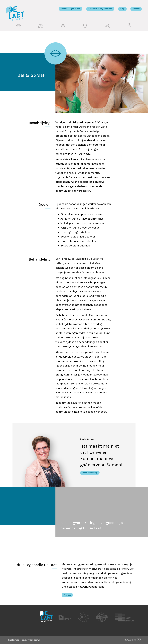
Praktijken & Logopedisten (100, 9)
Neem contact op (90, 473)
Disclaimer (13, 640)
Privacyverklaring (30, 640)
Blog (122, 9)
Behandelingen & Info (71, 9)
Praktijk (67, 595)
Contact (136, 9)
